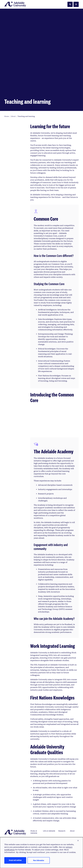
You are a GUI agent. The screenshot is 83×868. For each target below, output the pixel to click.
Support (73, 801)
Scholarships (35, 820)
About (72, 794)
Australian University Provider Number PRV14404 (23, 832)
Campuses (47, 801)
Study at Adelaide (34, 796)
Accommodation (49, 820)
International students (48, 812)
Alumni (61, 810)
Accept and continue (15, 860)
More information (39, 860)
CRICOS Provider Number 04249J (57, 832)
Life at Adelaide (49, 794)
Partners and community (63, 804)
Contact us (74, 820)
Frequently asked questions (35, 813)
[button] (78, 841)
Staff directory (73, 812)
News (61, 820)
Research (62, 794)
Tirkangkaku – (17, 829)
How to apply (33, 802)
